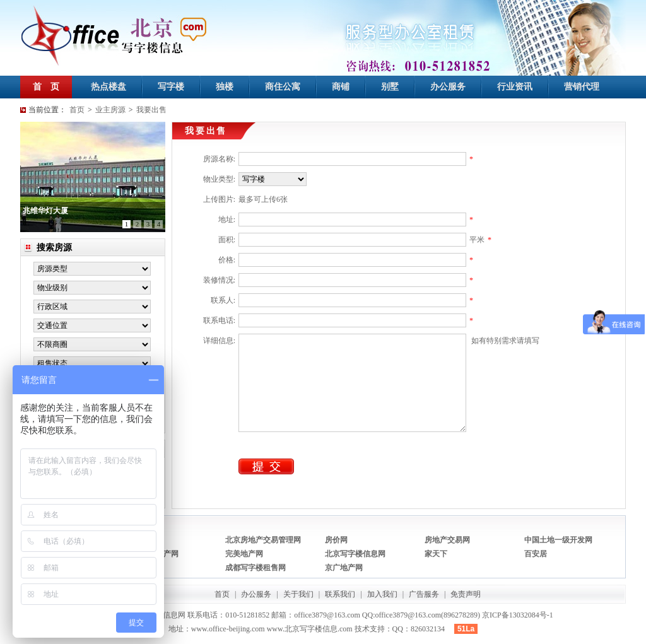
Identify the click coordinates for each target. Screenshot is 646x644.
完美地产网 (244, 554)
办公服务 (448, 87)
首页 (77, 110)
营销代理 (582, 87)
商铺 (341, 87)
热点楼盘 (109, 87)
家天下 (436, 554)
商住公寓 (283, 87)
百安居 (536, 554)
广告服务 (424, 594)
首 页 (46, 87)
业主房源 (110, 110)
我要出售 (151, 110)
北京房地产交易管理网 (263, 540)
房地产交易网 (447, 540)
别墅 (390, 87)
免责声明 (466, 594)
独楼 (225, 87)
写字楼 (171, 87)
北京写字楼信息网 (355, 554)
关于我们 (298, 594)
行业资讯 (515, 87)
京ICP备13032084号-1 (518, 615)
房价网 (336, 540)
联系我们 (340, 594)
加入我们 (382, 594)
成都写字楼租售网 (255, 568)
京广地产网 (344, 568)
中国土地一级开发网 (558, 540)
